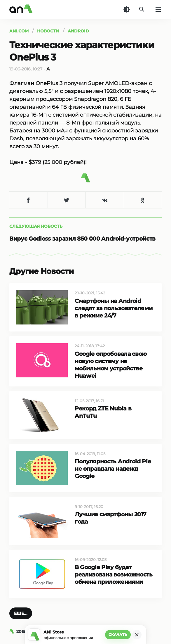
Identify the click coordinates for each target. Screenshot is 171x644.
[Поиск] (142, 9)
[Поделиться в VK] (105, 200)
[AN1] (13, 631)
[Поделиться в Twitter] (67, 200)
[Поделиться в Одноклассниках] (143, 200)
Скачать (118, 634)
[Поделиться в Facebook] (28, 200)
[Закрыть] (137, 635)
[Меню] (158, 9)
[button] (21, 613)
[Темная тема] (127, 9)
